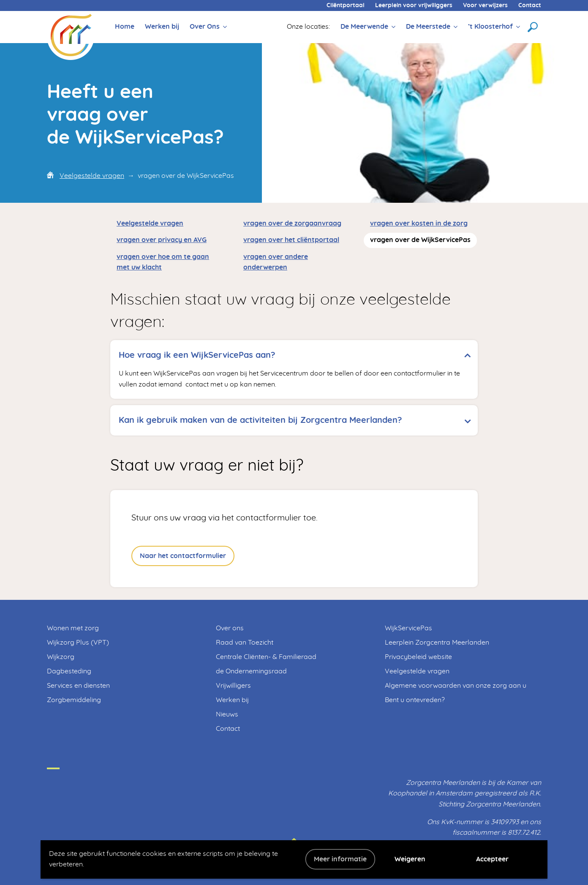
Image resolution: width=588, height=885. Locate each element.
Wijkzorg (61, 657)
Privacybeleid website (418, 657)
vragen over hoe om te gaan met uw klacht (163, 262)
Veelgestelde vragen (92, 176)
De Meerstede (428, 27)
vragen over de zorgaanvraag (292, 223)
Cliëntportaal (346, 5)
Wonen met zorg (73, 628)
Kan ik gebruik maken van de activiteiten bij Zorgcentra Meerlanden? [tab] (260, 420)
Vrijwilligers (233, 686)
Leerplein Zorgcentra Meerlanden (437, 643)
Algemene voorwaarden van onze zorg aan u (456, 686)
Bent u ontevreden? (415, 700)
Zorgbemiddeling (74, 700)
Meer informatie (340, 859)
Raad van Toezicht (245, 643)
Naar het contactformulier (183, 556)
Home (125, 27)
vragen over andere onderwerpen (276, 262)
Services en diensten (78, 686)
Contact (530, 5)
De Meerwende (364, 27)
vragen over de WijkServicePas (420, 240)
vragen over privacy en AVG (162, 240)
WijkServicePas (408, 628)
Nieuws (227, 714)
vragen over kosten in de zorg (419, 223)
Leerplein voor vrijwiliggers (414, 5)
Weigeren (410, 859)
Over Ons (205, 27)
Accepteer (492, 859)
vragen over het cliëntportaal (291, 240)
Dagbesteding (69, 671)
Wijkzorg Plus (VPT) (78, 643)
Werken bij (162, 27)
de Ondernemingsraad (251, 671)
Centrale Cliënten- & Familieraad (266, 657)
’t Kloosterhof (490, 27)
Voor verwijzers (485, 5)
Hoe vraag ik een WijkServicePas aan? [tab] (197, 355)
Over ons (230, 628)
